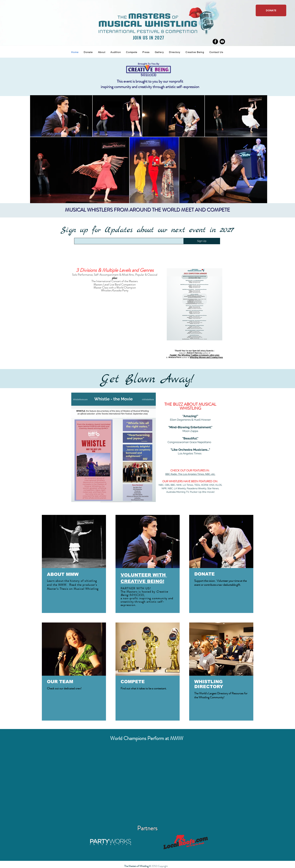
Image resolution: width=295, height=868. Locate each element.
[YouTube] (222, 42)
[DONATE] (271, 10)
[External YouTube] (147, 784)
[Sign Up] (202, 241)
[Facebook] (215, 42)
